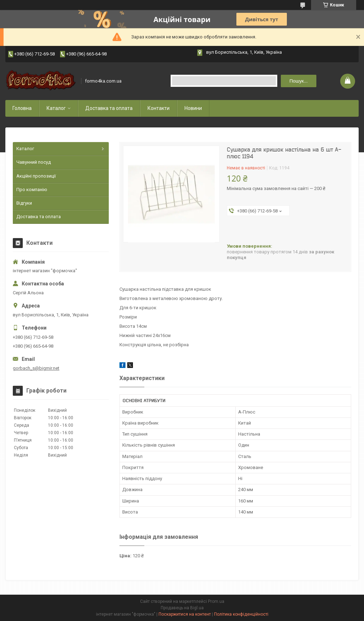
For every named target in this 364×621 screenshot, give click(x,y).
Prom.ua (216, 601)
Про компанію (32, 190)
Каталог (56, 108)
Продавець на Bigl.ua (182, 608)
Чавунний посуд (34, 162)
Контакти (159, 108)
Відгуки (24, 203)
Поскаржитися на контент (185, 614)
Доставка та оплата (109, 108)
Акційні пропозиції (36, 176)
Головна (22, 108)
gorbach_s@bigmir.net (36, 368)
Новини (193, 108)
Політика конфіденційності (241, 614)
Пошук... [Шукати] (298, 81)
